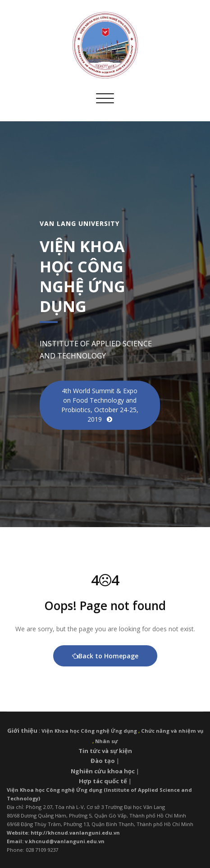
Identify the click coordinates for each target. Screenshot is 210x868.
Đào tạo (103, 761)
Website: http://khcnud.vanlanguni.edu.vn (63, 833)
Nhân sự (106, 741)
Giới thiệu (22, 730)
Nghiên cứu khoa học (103, 771)
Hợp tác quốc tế (103, 781)
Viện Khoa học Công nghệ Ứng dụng (89, 731)
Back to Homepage (105, 656)
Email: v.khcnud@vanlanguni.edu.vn (56, 841)
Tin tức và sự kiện (105, 751)
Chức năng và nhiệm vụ (172, 731)
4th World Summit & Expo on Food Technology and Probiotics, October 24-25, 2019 (100, 405)
